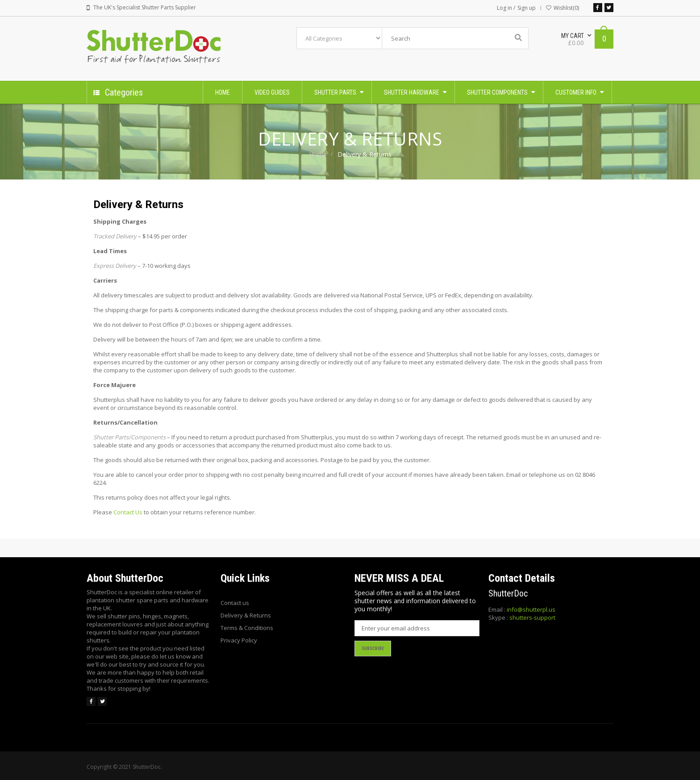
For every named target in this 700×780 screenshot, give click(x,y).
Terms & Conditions (247, 628)
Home (318, 154)
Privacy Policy (239, 640)
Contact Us (128, 512)
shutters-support (532, 617)
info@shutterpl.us (531, 609)
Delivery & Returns (246, 615)
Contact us (235, 603)
